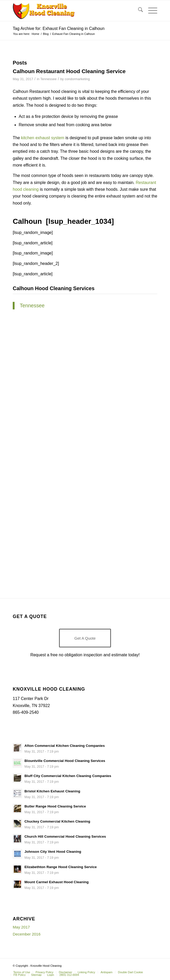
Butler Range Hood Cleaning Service (55, 806)
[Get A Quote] (85, 638)
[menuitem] (138, 11)
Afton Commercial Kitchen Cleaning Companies (65, 746)
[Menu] (150, 11)
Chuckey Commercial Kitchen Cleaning (57, 821)
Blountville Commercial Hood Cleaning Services (65, 761)
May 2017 (21, 927)
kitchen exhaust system (43, 138)
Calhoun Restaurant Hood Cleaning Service (69, 71)
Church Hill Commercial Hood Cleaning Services (65, 836)
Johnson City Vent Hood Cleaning (53, 852)
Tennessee (48, 79)
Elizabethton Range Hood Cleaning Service (61, 867)
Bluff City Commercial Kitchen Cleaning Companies (68, 776)
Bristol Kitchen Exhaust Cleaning (52, 791)
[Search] (138, 11)
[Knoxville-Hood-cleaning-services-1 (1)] (71, 11)
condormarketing (77, 79)
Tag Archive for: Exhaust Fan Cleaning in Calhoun (59, 28)
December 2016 (27, 934)
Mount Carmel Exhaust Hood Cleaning (57, 882)
